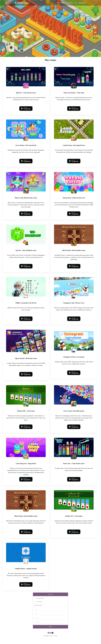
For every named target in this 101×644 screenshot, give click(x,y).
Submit (50, 631)
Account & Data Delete (80, 3)
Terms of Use (70, 3)
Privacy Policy (61, 3)
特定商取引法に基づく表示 (50, 640)
